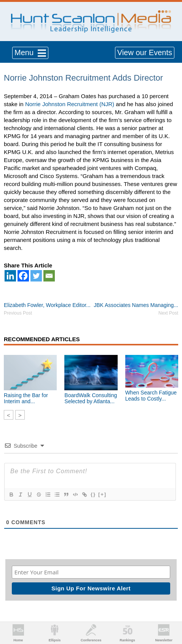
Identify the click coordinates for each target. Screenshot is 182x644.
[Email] (49, 276)
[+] (102, 494)
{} (93, 494)
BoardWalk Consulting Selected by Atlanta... (91, 398)
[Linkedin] (10, 276)
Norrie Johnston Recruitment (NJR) (70, 104)
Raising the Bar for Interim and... (26, 398)
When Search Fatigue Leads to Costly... (151, 396)
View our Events (145, 52)
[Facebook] (23, 276)
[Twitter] (36, 276)
